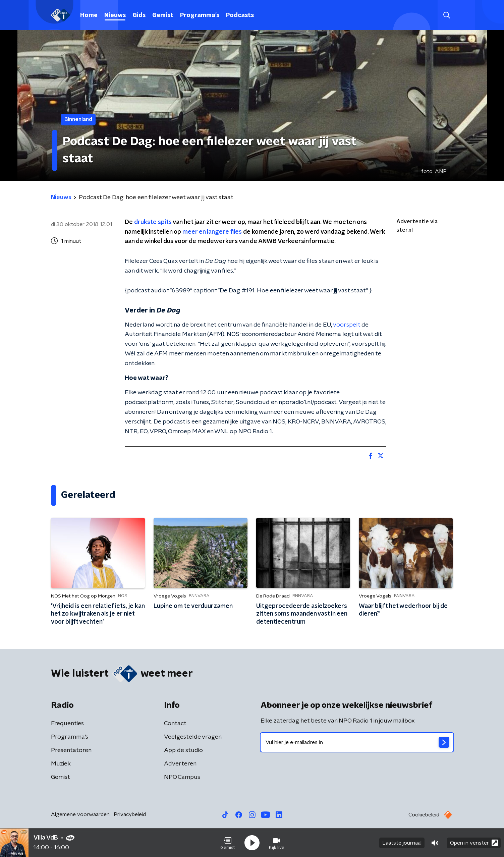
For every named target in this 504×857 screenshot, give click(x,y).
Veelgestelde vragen (193, 737)
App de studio (183, 750)
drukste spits (153, 222)
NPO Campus (182, 777)
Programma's (200, 15)
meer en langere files (212, 232)
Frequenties (67, 724)
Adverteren (180, 764)
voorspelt (347, 325)
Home (89, 15)
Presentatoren (71, 750)
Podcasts (240, 15)
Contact (175, 724)
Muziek (61, 764)
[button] (228, 843)
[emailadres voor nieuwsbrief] (357, 742)
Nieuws (115, 15)
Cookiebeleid (424, 815)
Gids (139, 15)
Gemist (163, 15)
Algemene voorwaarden (80, 814)
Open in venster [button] (474, 843)
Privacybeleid (130, 814)
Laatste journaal (402, 843)
